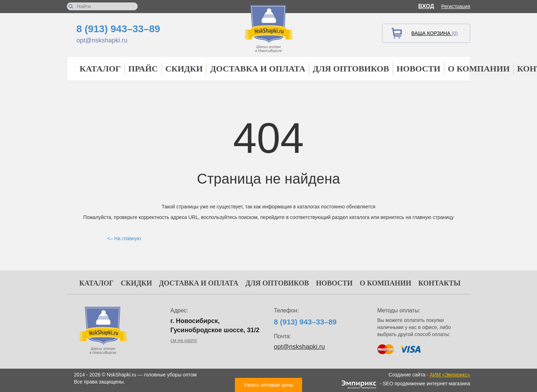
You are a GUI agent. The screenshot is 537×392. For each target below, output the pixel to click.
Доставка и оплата (258, 69)
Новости (418, 69)
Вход (426, 6)
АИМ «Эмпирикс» (450, 375)
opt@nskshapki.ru (102, 40)
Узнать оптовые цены (268, 385)
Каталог (100, 69)
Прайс (143, 69)
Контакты (440, 283)
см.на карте (184, 340)
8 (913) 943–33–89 (118, 29)
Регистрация (456, 6)
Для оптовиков (351, 69)
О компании (479, 69)
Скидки (184, 69)
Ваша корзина (435, 33)
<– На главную (124, 238)
